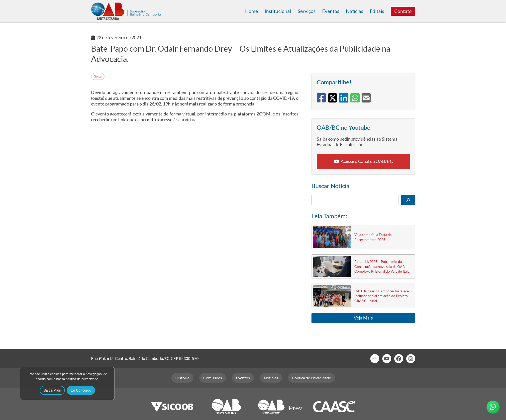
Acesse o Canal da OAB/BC (367, 161)
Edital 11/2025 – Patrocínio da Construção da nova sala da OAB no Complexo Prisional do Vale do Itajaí (382, 266)
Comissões (213, 378)
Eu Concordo (81, 390)
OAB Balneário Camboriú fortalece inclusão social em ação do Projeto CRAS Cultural (382, 296)
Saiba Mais (52, 390)
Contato (403, 11)
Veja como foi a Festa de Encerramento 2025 (373, 237)
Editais (377, 11)
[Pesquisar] (408, 200)
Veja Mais (363, 318)
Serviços (307, 11)
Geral (98, 76)
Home (252, 11)
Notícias (354, 11)
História (182, 378)
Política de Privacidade (311, 378)
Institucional (278, 11)
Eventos (331, 11)
